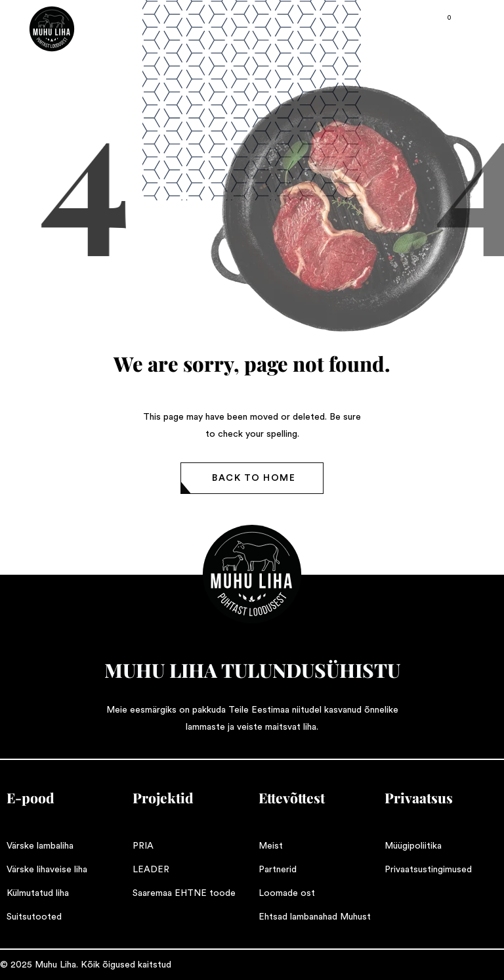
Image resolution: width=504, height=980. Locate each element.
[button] (252, 478)
